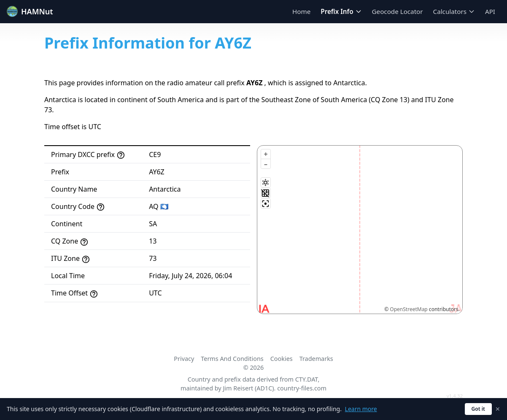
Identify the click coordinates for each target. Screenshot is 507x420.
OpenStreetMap (409, 309)
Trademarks (316, 359)
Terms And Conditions (232, 359)
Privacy (184, 359)
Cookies (282, 359)
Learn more (361, 409)
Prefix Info (341, 11)
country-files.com (302, 388)
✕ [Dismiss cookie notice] (498, 409)
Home (301, 11)
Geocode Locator (398, 11)
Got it (478, 409)
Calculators (454, 11)
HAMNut (30, 11)
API (490, 11)
